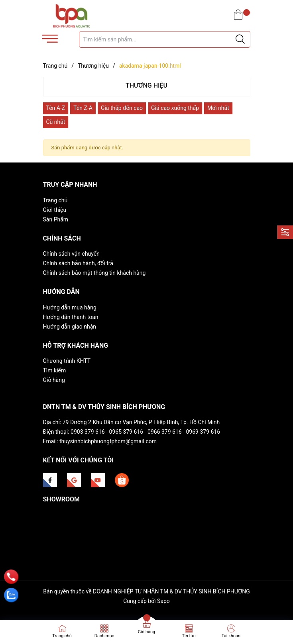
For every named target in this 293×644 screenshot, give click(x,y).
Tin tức (189, 636)
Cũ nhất (56, 122)
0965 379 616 (126, 432)
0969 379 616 (203, 432)
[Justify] (240, 39)
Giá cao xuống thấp (175, 108)
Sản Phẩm (56, 219)
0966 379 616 (165, 432)
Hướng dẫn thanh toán (71, 317)
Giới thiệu (55, 210)
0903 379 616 (88, 432)
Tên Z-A (83, 108)
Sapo (163, 601)
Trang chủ (55, 200)
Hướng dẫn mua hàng (70, 307)
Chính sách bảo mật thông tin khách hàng (94, 273)
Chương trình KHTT (67, 361)
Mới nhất (218, 108)
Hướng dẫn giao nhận (70, 327)
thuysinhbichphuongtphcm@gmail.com (108, 441)
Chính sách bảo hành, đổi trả (78, 263)
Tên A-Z (56, 108)
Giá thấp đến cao (122, 108)
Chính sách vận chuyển (72, 254)
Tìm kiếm (55, 370)
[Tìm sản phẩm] (165, 39)
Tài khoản (231, 636)
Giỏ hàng (54, 380)
